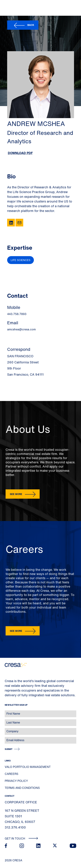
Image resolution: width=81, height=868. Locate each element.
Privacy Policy (16, 781)
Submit (9, 749)
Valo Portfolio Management (28, 767)
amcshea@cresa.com (21, 329)
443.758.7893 (17, 314)
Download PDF (20, 153)
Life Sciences (21, 260)
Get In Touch (21, 838)
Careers (12, 774)
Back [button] (31, 25)
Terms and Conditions (22, 788)
